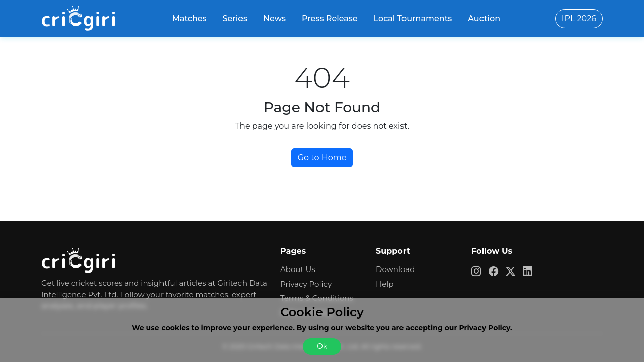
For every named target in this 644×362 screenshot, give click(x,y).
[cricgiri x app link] (514, 271)
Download (395, 269)
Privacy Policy (306, 284)
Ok (322, 346)
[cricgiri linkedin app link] (531, 271)
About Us (298, 269)
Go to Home (322, 158)
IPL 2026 (579, 18)
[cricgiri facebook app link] (497, 271)
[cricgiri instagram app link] (480, 271)
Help (385, 284)
